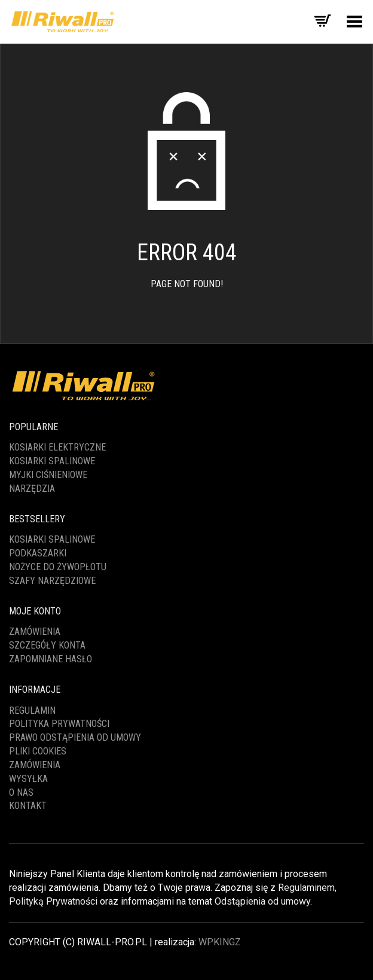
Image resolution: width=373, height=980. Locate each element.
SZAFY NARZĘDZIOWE (52, 581)
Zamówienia (35, 631)
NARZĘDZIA (32, 489)
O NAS (21, 792)
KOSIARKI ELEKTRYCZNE (57, 447)
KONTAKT (28, 806)
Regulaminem (306, 888)
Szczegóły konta (47, 645)
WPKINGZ (220, 942)
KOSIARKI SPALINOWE (52, 461)
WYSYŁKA (28, 779)
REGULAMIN (32, 710)
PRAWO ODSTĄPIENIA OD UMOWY (75, 737)
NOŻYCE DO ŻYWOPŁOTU (58, 567)
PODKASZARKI (38, 553)
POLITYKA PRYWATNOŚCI (59, 724)
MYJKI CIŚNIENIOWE (48, 475)
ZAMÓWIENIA (35, 765)
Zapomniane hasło (51, 659)
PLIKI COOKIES (38, 751)
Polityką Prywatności (53, 901)
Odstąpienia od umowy (262, 901)
